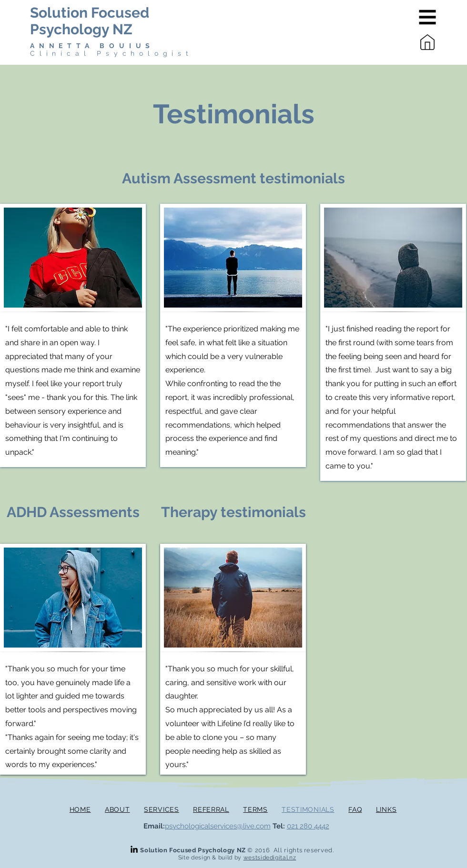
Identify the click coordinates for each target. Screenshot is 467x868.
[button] (428, 17)
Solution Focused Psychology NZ (90, 21)
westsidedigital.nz (270, 858)
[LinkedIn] (134, 849)
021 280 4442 (308, 826)
